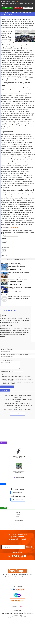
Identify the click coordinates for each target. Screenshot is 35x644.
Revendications (6, 248)
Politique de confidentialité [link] (18, 10)
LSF (13, 53)
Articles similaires (6, 256)
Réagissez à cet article (11, 236)
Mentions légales (8, 577)
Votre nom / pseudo (6, 349)
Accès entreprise (17, 500)
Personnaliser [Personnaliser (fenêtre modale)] (28, 8)
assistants (11, 381)
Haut (21, 615)
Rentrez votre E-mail (18, 543)
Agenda (18, 513)
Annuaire (18, 517)
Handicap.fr (16, 614)
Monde (4, 245)
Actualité (4, 242)
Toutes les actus (17, 414)
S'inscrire (30, 547)
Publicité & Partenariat (26, 575)
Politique (4, 250)
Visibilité (3, 371)
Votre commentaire (6, 360)
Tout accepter (7, 8)
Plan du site (6, 575)
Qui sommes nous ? (28, 577)
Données (17, 577)
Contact (14, 575)
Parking (18, 515)
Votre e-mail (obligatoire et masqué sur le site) (15, 354)
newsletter (13, 539)
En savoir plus (17, 520)
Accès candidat (17, 493)
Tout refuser (18, 8)
